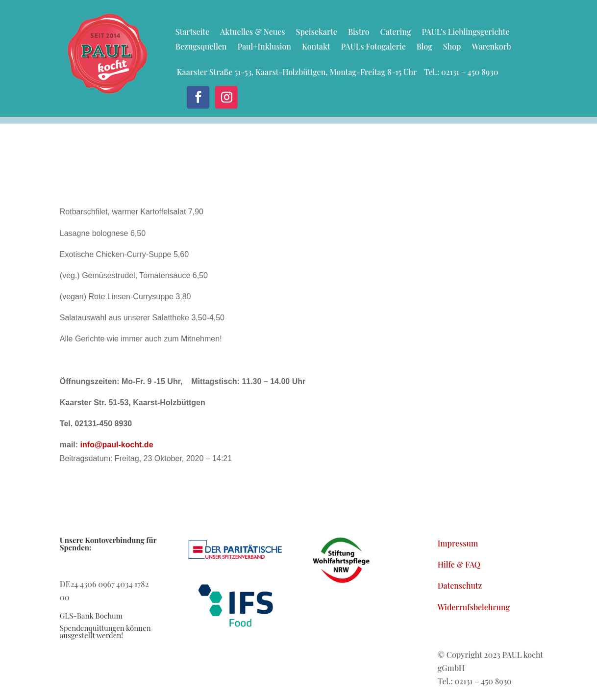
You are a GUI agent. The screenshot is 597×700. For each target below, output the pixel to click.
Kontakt (316, 47)
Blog (424, 47)
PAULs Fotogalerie (373, 47)
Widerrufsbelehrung (474, 607)
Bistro (359, 33)
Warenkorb (491, 47)
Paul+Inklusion (264, 47)
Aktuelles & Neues (252, 33)
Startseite (192, 33)
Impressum (458, 543)
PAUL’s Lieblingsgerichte (466, 33)
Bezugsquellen (201, 47)
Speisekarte (317, 33)
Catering (396, 33)
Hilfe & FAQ (459, 564)
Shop (452, 47)
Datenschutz (460, 585)
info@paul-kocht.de (117, 445)
